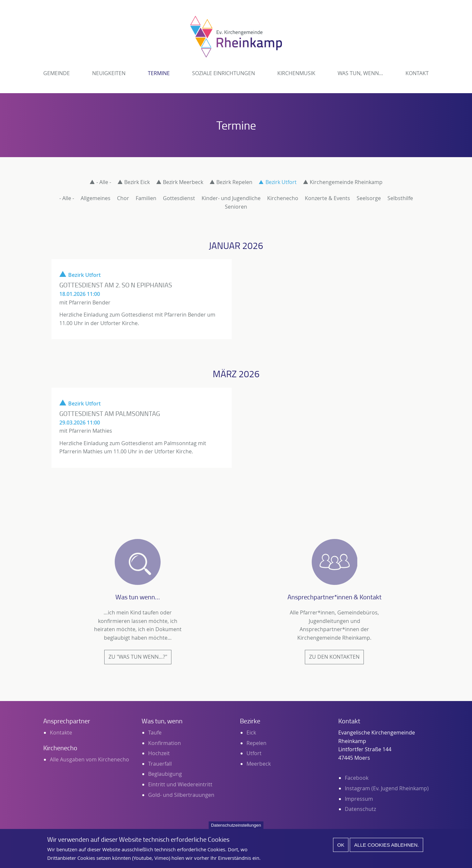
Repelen (256, 743)
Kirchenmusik (296, 73)
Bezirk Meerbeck (183, 182)
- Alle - (104, 182)
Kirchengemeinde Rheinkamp (346, 182)
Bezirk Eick (137, 182)
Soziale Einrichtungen (224, 73)
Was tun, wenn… (360, 73)
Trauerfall (160, 764)
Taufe (155, 733)
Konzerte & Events (327, 198)
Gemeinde (57, 73)
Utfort (254, 753)
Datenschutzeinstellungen (236, 829)
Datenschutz (360, 809)
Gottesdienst (179, 198)
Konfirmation (165, 743)
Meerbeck (259, 764)
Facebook (357, 778)
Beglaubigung (165, 774)
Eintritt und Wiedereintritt (180, 784)
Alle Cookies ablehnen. (386, 848)
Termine (159, 73)
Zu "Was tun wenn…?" (138, 657)
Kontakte (61, 733)
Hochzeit (159, 753)
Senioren (236, 207)
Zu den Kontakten (334, 657)
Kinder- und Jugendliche (231, 198)
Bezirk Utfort (281, 182)
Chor (123, 198)
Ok (341, 848)
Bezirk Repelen (234, 182)
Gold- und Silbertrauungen (181, 795)
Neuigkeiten (109, 73)
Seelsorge (369, 198)
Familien (146, 198)
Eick (251, 733)
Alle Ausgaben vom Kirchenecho (89, 759)
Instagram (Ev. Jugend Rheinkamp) (387, 788)
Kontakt (417, 73)
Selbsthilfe (400, 198)
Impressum (359, 799)
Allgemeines (96, 198)
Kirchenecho (283, 198)
